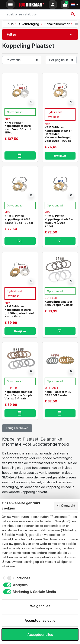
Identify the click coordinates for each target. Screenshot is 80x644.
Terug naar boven (17, 428)
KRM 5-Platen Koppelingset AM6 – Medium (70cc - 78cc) (59, 221)
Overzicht (66, 506)
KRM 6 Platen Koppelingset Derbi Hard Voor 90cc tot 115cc (18, 128)
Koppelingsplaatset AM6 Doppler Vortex (59, 303)
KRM (7, 119)
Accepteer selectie (40, 620)
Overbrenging (29, 24)
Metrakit (52, 388)
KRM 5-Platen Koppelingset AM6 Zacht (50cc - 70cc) (19, 219)
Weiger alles (40, 606)
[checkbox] (17, 578)
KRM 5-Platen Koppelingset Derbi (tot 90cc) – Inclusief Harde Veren (19, 311)
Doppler (51, 298)
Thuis (10, 24)
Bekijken (60, 156)
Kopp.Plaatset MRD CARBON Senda (58, 393)
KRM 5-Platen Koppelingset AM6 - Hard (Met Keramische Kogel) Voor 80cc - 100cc (58, 134)
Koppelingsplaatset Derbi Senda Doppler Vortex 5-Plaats (19, 395)
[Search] (40, 14)
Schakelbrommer (57, 24)
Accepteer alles (40, 635)
